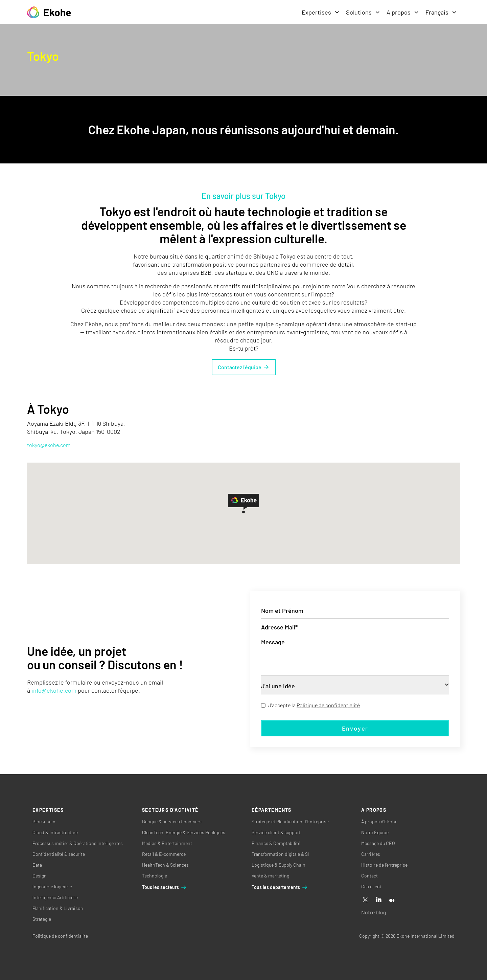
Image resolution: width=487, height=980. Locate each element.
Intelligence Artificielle (55, 897)
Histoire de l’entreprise (384, 865)
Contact (369, 876)
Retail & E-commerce (164, 854)
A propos (403, 12)
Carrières (371, 854)
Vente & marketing (270, 876)
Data (37, 865)
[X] (365, 900)
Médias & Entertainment (167, 843)
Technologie (155, 876)
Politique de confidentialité (328, 705)
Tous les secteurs (165, 887)
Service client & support (276, 832)
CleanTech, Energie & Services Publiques (184, 832)
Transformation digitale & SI (280, 854)
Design (40, 876)
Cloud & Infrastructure (55, 832)
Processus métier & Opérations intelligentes (78, 843)
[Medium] (392, 900)
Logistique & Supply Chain (279, 865)
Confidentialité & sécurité (59, 854)
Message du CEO (378, 843)
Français (441, 12)
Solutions (363, 12)
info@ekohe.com (54, 690)
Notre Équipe (375, 832)
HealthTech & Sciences (165, 865)
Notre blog (374, 912)
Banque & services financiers (172, 821)
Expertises (320, 12)
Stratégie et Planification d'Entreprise (290, 821)
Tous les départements (280, 887)
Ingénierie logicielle (52, 886)
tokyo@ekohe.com (49, 445)
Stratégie (42, 919)
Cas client (371, 886)
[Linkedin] (379, 900)
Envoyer (355, 728)
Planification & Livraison (58, 908)
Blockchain (44, 821)
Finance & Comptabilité (276, 843)
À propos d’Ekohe (379, 821)
